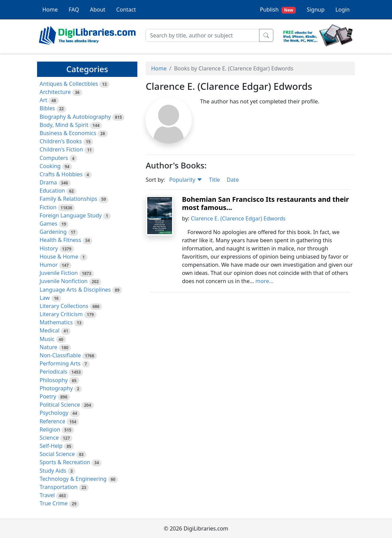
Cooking (50, 166)
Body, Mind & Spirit (64, 125)
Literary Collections (64, 306)
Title (215, 180)
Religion (50, 429)
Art (44, 100)
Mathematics (56, 322)
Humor (49, 265)
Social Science (57, 454)
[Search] (202, 35)
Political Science (60, 405)
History (49, 248)
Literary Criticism (61, 314)
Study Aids (53, 471)
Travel (47, 495)
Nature (49, 347)
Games (49, 224)
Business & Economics (68, 133)
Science (49, 438)
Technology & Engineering (73, 479)
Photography (56, 388)
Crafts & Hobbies (61, 174)
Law (45, 298)
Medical (50, 330)
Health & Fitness (61, 240)
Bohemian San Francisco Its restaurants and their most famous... (265, 203)
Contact (126, 10)
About (97, 10)
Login (343, 10)
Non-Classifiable (60, 355)
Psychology (54, 413)
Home (50, 10)
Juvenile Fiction (59, 273)
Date (233, 180)
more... (264, 281)
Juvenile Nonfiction (64, 281)
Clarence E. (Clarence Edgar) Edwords (238, 218)
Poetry (48, 396)
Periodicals (54, 372)
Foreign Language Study (71, 215)
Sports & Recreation (65, 462)
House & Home (59, 257)
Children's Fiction (62, 149)
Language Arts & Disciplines (75, 290)
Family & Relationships (69, 199)
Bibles (47, 108)
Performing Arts (60, 363)
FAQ (74, 10)
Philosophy (54, 380)
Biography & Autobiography (75, 117)
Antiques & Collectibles (69, 84)
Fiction (48, 207)
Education (53, 191)
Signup (316, 10)
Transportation (59, 487)
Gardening (53, 232)
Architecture (55, 92)
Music (47, 339)
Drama (48, 182)
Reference (53, 421)
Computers (54, 158)
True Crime (54, 503)
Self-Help (51, 446)
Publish (278, 10)
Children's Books (61, 141)
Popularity (186, 180)
